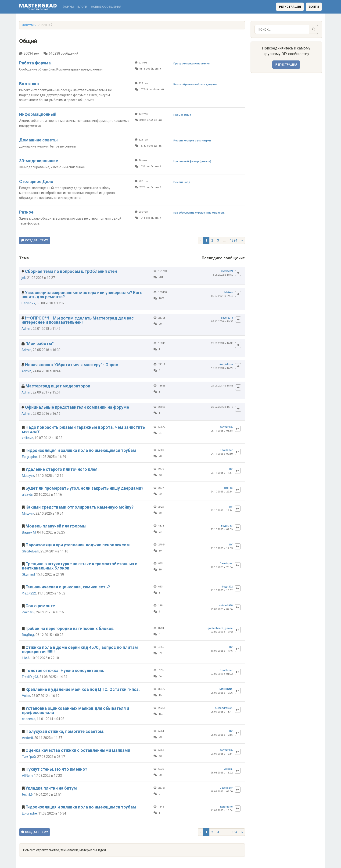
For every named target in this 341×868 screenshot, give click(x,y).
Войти (314, 7)
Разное (26, 212)
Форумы (29, 25)
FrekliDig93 (30, 677)
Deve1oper (226, 450)
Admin (26, 329)
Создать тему (35, 240)
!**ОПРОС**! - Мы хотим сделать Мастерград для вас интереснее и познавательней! (78, 320)
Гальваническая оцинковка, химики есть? (68, 587)
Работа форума (35, 63)
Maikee (229, 292)
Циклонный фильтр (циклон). (193, 161)
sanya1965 (226, 427)
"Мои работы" (39, 343)
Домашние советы (38, 140)
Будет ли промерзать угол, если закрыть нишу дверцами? (84, 488)
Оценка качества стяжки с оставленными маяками (78, 750)
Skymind (28, 574)
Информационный (38, 114)
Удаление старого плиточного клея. (62, 469)
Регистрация (290, 7)
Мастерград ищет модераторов (58, 386)
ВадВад (28, 635)
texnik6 (27, 794)
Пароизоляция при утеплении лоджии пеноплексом (78, 545)
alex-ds (27, 495)
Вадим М (29, 532)
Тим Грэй (29, 757)
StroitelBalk (31, 551)
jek (24, 278)
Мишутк (28, 476)
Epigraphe (29, 457)
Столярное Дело (36, 181)
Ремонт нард (182, 182)
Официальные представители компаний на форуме (77, 407)
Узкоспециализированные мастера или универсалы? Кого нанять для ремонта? (82, 295)
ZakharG (28, 612)
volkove (28, 438)
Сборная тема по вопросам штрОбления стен (71, 271)
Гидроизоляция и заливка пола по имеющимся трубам (81, 450)
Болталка (29, 84)
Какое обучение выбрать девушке (195, 84)
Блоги (82, 7)
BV (231, 469)
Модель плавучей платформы (56, 526)
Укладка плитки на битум (51, 788)
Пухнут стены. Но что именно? (56, 769)
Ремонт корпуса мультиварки (192, 141)
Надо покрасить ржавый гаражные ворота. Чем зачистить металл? (83, 429)
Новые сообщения (106, 7)
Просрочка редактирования (192, 64)
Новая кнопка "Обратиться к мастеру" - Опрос (72, 365)
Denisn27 (28, 303)
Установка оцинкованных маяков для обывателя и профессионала (75, 710)
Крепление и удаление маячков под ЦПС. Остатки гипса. (83, 689)
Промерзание (182, 115)
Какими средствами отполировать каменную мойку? (79, 507)
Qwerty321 (227, 271)
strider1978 (226, 606)
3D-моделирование (39, 161)
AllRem (27, 776)
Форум (68, 7)
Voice (26, 696)
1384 (233, 240)
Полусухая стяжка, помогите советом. (65, 731)
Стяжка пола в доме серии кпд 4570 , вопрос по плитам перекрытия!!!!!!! (80, 649)
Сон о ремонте (40, 606)
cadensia (29, 719)
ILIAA (26, 658)
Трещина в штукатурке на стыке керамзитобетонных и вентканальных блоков (80, 566)
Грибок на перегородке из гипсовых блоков (70, 628)
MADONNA (226, 689)
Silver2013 (227, 318)
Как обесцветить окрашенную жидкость (199, 213)
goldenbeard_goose (220, 628)
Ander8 (27, 738)
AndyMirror (226, 364)
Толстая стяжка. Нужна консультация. (65, 670)
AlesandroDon (224, 708)
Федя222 (29, 593)
